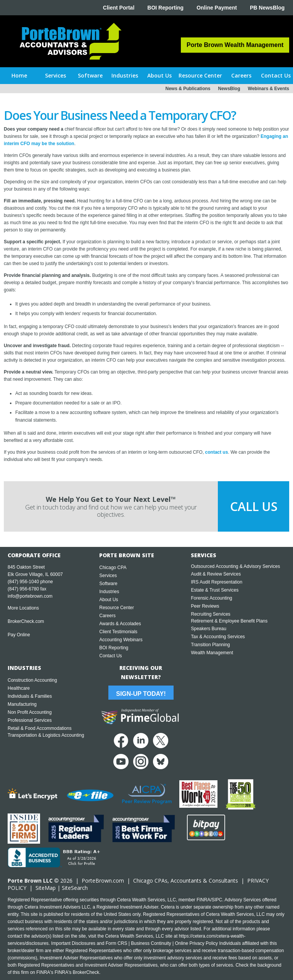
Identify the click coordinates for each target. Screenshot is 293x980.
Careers (107, 616)
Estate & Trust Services (215, 590)
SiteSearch (75, 888)
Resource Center (117, 608)
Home (19, 75)
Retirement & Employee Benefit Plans (229, 621)
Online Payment (217, 8)
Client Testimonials (118, 632)
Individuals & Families (30, 696)
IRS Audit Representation (217, 582)
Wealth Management (212, 653)
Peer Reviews (205, 606)
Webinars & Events (269, 89)
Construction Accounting (32, 680)
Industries (109, 592)
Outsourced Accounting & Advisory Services (235, 566)
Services (108, 576)
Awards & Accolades (120, 624)
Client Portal (119, 8)
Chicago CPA (113, 568)
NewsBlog (229, 89)
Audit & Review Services (216, 574)
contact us (217, 452)
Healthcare (19, 688)
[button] (56, 76)
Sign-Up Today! (141, 694)
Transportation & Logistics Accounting (46, 735)
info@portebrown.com (30, 596)
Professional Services (30, 720)
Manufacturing (22, 704)
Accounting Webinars (121, 640)
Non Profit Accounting (30, 712)
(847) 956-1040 (23, 582)
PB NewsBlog (267, 8)
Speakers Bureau (208, 629)
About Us (109, 600)
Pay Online (19, 635)
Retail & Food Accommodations (39, 728)
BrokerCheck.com (26, 621)
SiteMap (46, 888)
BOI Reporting (165, 8)
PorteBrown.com (103, 881)
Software (108, 584)
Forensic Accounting (211, 598)
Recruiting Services (210, 614)
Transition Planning (210, 645)
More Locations (23, 608)
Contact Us (110, 656)
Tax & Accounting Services (218, 637)
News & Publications (188, 89)
